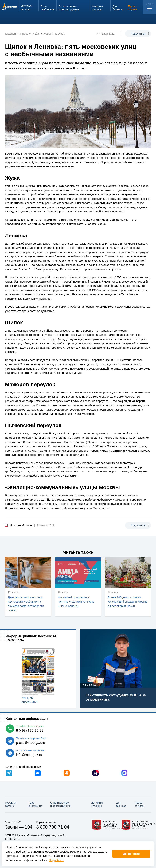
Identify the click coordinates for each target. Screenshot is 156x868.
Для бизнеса (121, 804)
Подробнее (56, 860)
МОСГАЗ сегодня (10, 804)
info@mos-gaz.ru (29, 755)
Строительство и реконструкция (60, 804)
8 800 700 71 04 (53, 827)
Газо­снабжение (35, 804)
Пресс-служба (139, 804)
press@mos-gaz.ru (30, 743)
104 (29, 827)
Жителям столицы (97, 804)
